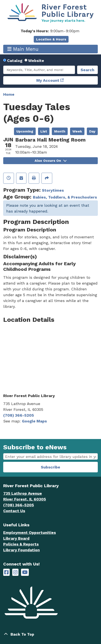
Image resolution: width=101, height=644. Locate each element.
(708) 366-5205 (19, 415)
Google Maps (34, 421)
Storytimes (53, 190)
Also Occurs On (50, 161)
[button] (50, 31)
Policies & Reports (21, 544)
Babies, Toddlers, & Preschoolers (65, 197)
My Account (48, 80)
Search (87, 70)
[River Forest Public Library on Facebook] (6, 572)
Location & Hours (51, 39)
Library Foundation (21, 550)
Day (92, 131)
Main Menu (23, 49)
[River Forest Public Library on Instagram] (15, 572)
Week (77, 131)
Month (60, 131)
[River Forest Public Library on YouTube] (25, 572)
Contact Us (14, 511)
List (44, 131)
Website (36, 61)
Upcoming (25, 131)
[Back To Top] (50, 634)
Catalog (15, 61)
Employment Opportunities (30, 532)
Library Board (16, 538)
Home (9, 94)
